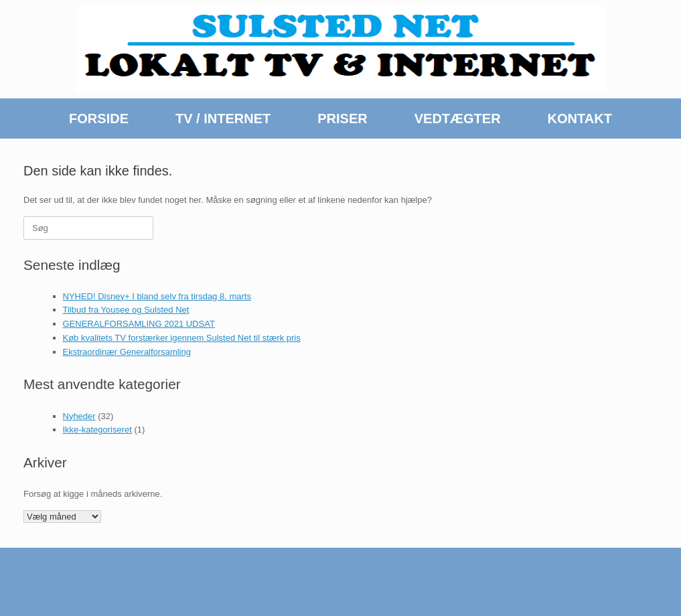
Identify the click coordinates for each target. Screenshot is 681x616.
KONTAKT (580, 119)
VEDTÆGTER (458, 119)
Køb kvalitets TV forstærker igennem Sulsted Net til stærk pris (182, 338)
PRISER (342, 119)
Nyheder (79, 416)
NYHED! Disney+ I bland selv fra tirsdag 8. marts (157, 296)
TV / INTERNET (223, 119)
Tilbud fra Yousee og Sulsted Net (126, 310)
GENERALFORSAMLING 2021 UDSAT (139, 324)
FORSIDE (99, 119)
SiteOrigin (336, 590)
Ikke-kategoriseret (97, 430)
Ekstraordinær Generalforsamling (127, 352)
